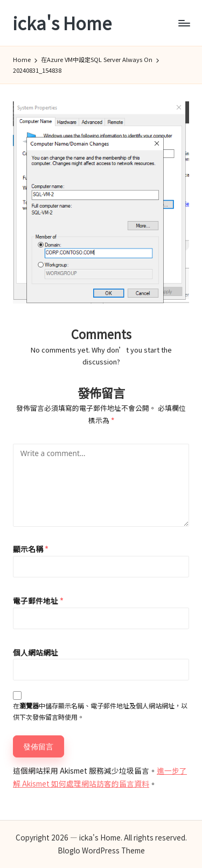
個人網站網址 (36, 652)
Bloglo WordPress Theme (101, 850)
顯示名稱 (30, 549)
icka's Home (62, 23)
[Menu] (184, 23)
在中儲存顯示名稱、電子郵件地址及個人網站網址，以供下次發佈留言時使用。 (100, 711)
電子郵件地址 (38, 601)
